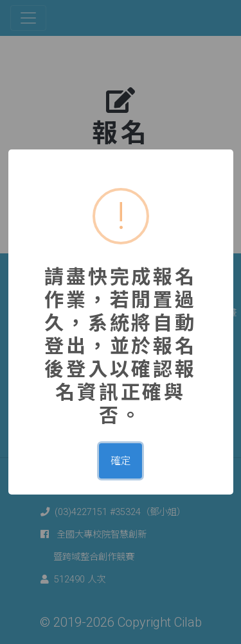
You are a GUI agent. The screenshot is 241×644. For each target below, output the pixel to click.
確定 (121, 461)
